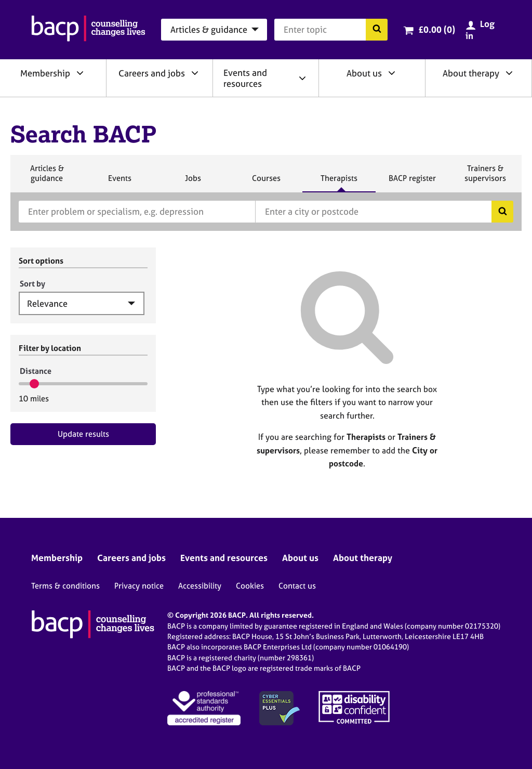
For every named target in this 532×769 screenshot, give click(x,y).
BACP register (412, 183)
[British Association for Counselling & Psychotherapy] (88, 30)
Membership (45, 73)
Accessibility (200, 586)
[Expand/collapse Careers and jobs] (195, 73)
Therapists (339, 183)
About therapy (471, 73)
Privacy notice (139, 586)
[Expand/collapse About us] (392, 73)
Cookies (250, 586)
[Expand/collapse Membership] (80, 73)
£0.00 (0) (437, 29)
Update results (83, 434)
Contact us (297, 586)
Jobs (193, 183)
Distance (36, 371)
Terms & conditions (65, 586)
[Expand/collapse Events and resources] (302, 78)
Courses (266, 183)
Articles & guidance (47, 178)
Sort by (32, 284)
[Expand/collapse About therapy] (509, 73)
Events (119, 183)
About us (364, 73)
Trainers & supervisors (485, 178)
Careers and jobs (152, 73)
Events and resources (245, 78)
